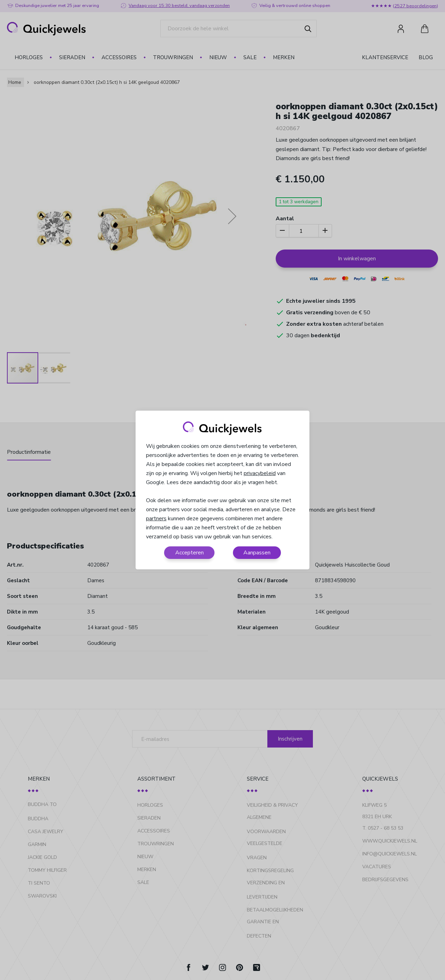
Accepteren (189, 553)
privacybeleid (260, 473)
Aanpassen (257, 553)
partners (156, 519)
